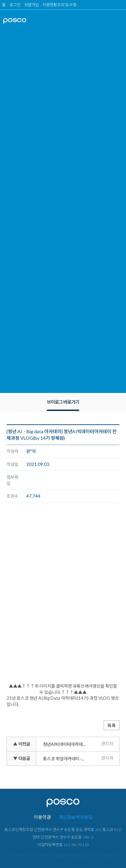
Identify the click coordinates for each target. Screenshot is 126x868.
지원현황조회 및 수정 (60, 5)
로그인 (15, 5)
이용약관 (42, 817)
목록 (112, 725)
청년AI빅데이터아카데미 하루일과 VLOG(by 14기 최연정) (66, 744)
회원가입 (31, 5)
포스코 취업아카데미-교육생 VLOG (66, 759)
